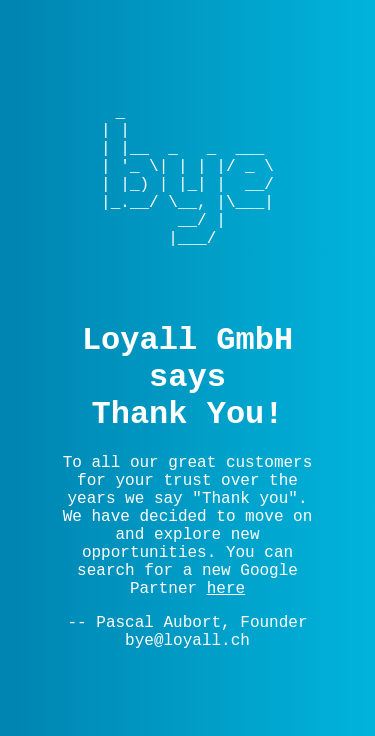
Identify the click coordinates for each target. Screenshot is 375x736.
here (226, 589)
